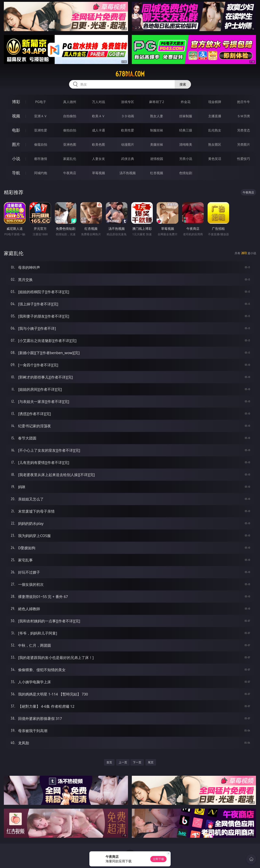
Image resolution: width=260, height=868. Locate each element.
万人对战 (99, 102)
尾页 (151, 762)
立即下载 (158, 859)
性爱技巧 (244, 159)
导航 (16, 173)
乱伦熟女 (215, 130)
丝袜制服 (186, 116)
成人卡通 (99, 130)
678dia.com (130, 74)
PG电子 (41, 102)
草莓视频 (99, 173)
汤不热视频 (128, 173)
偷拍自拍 (70, 130)
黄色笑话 (215, 159)
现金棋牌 (215, 102)
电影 (16, 130)
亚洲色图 (70, 144)
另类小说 (186, 159)
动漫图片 (128, 144)
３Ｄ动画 (128, 116)
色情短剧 (186, 173)
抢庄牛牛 (244, 102)
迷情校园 (157, 159)
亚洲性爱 (41, 130)
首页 (109, 762)
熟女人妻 (157, 116)
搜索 (183, 84)
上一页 (123, 762)
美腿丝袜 (157, 144)
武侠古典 (128, 159)
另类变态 (244, 130)
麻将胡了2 (157, 102)
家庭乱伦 (70, 159)
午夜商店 (70, 173)
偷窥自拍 (41, 144)
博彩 (16, 102)
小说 (16, 159)
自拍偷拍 (70, 116)
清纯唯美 (186, 144)
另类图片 (244, 144)
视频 (16, 116)
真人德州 (70, 102)
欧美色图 (99, 144)
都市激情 (41, 159)
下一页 (137, 762)
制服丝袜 (157, 130)
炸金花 (186, 102)
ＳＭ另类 (244, 116)
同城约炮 (41, 173)
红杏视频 (157, 173)
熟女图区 (215, 144)
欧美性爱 (128, 130)
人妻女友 (99, 159)
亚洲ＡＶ (41, 116)
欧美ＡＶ (99, 116)
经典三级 (186, 130)
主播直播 (215, 116)
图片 (16, 144)
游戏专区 (128, 102)
